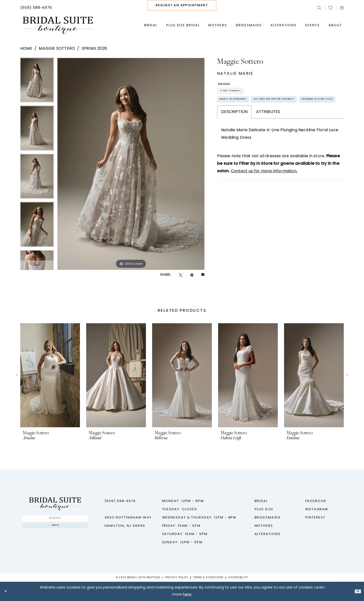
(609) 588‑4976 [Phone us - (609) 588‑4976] (120, 501)
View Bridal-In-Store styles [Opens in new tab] (251, 140)
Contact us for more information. (264, 214)
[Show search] (319, 8)
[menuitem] (36, 8)
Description (234, 154)
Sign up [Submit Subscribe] (55, 533)
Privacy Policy (177, 578)
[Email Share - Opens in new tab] (203, 275)
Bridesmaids (268, 518)
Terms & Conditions (208, 578)
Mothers (264, 526)
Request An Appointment (248, 112)
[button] (342, 8)
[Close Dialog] (7, 591)
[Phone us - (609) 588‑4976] (36, 8)
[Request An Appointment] (182, 5)
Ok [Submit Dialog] (356, 591)
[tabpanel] (37, 82)
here (187, 595)
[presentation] (50, 375)
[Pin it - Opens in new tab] (192, 275)
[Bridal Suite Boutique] (58, 25)
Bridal (261, 501)
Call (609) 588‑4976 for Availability (260, 126)
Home (26, 49)
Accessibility (238, 578)
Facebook (316, 501)
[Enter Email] (55, 520)
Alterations (268, 534)
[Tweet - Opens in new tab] (181, 275)
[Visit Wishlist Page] (331, 8)
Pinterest (315, 518)
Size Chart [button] (228, 85)
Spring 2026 (94, 49)
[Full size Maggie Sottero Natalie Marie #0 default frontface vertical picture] (131, 164)
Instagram (317, 509)
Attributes (268, 154)
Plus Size (264, 509)
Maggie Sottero (57, 49)
